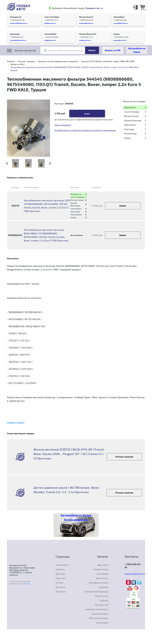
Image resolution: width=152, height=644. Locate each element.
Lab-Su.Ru (27, 584)
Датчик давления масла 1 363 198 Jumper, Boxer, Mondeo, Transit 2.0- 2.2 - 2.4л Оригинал (67, 490)
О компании (62, 565)
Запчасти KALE (18, 64)
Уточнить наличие (124, 457)
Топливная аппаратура (96, 591)
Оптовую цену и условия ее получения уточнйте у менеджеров (85, 130)
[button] (7, 163)
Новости (60, 569)
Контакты (61, 591)
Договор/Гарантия (61, 576)
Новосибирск (119, 17)
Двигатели (103, 565)
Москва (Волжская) (88, 34)
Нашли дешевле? (63, 125)
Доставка (60, 587)
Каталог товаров (26, 61)
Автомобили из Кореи (137, 50)
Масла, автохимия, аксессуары (99, 620)
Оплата (59, 583)
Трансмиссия (102, 596)
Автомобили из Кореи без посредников (76, 518)
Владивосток (16, 17)
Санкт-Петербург (52, 17)
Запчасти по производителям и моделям (58, 61)
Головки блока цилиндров (101, 572)
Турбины (104, 600)
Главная (11, 61)
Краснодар (15, 34)
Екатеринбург (51, 34)
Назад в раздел (16, 423)
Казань (117, 34)
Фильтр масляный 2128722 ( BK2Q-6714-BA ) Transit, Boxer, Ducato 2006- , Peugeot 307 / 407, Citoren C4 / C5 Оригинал (69, 454)
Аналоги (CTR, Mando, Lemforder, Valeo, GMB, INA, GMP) (108, 61)
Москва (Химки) (86, 17)
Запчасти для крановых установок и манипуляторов (97, 609)
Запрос (87, 114)
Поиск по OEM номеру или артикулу (64, 50)
